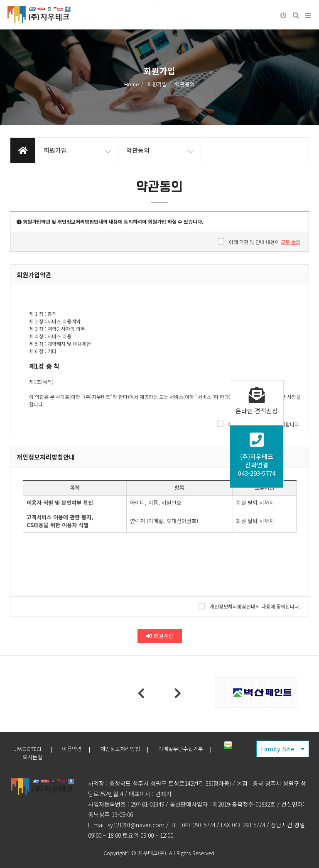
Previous (141, 694)
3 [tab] (153, 703)
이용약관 (72, 749)
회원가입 (160, 636)
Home (132, 84)
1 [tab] (128, 703)
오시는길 (32, 757)
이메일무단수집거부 (181, 749)
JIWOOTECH (29, 749)
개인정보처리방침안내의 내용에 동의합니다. (249, 606)
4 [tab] (166, 703)
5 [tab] (178, 703)
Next (178, 694)
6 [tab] (191, 703)
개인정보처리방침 (120, 749)
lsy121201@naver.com (135, 825)
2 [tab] (141, 703)
